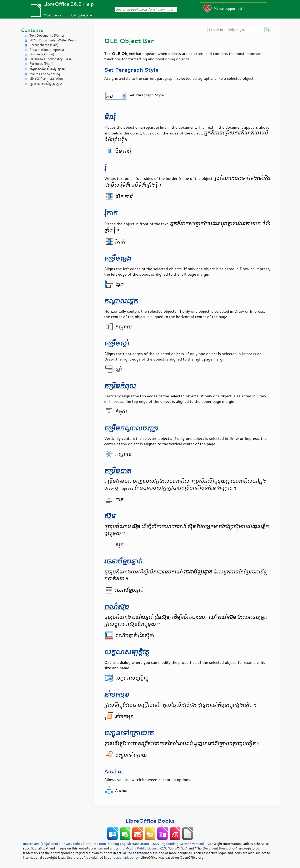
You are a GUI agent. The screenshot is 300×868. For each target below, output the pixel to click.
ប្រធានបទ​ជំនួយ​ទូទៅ (46, 84)
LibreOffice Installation (46, 79)
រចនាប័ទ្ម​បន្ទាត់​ (123, 561)
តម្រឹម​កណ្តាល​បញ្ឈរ (131, 428)
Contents (32, 30)
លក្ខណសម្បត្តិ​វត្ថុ (127, 652)
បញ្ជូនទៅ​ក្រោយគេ (129, 733)
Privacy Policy (72, 844)
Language (80, 15)
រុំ (105, 168)
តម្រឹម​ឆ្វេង (118, 259)
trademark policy (126, 857)
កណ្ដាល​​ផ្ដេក (121, 301)
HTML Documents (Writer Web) (53, 40)
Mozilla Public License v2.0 (146, 848)
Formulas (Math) (41, 64)
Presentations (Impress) (47, 50)
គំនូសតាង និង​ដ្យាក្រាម (47, 69)
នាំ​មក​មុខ (117, 695)
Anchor (114, 771)
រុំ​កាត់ (111, 213)
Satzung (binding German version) (179, 844)
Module (50, 15)
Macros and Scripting (45, 74)
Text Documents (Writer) (47, 35)
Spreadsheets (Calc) (44, 45)
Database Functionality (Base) (51, 59)
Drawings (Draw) (42, 54)
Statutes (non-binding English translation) (117, 844)
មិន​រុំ (110, 117)
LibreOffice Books (150, 821)
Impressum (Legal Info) (41, 844)
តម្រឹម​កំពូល (120, 386)
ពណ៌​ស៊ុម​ (117, 607)
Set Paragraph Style (131, 70)
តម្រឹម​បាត (118, 471)
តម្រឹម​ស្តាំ (117, 344)
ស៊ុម (110, 516)
